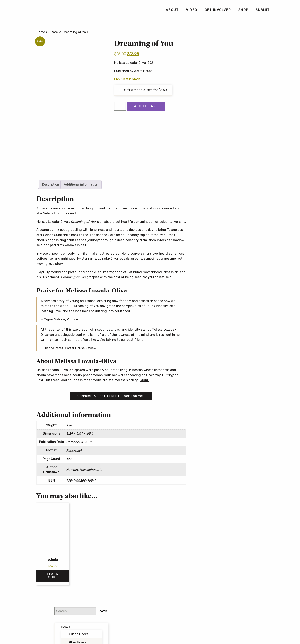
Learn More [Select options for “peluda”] (53, 576)
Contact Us (150, 633)
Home (41, 32)
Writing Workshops (231, 109)
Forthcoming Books (232, 101)
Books (221, 59)
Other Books (233, 74)
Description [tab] (50, 185)
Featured (224, 93)
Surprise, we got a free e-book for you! (111, 396)
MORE (145, 380)
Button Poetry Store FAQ (227, 197)
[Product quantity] (120, 106)
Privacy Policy (181, 626)
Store (54, 32)
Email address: (220, 147)
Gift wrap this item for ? (144, 90)
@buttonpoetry (225, 126)
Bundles (223, 84)
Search (257, 43)
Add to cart (146, 106)
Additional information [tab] (81, 185)
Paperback (74, 451)
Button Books (234, 66)
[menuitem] (172, 10)
